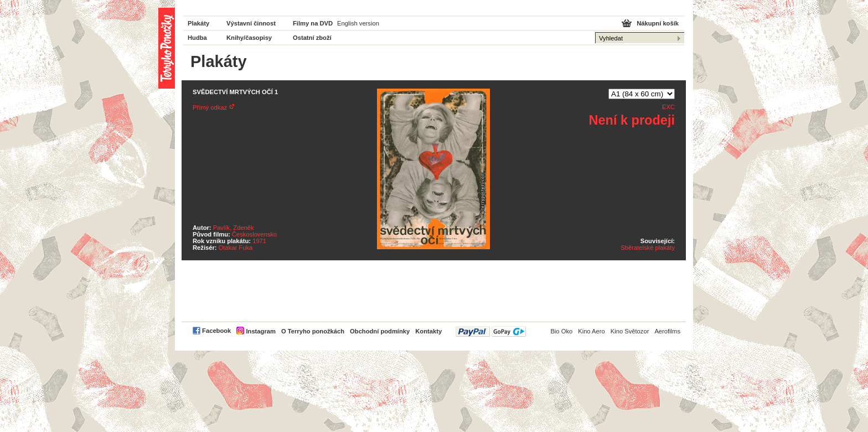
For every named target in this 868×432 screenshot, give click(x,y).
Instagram (260, 331)
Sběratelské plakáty (648, 248)
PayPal (491, 331)
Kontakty (428, 331)
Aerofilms (667, 331)
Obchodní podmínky (380, 331)
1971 (259, 241)
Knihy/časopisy (249, 38)
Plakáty (198, 23)
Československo (254, 234)
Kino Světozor (630, 331)
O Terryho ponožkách (313, 331)
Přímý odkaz (210, 107)
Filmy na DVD (313, 23)
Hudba (197, 38)
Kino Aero (591, 331)
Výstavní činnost (251, 23)
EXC (668, 107)
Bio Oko (561, 331)
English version (358, 23)
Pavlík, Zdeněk (234, 228)
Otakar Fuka (236, 248)
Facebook (216, 331)
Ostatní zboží (312, 38)
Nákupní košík (658, 23)
